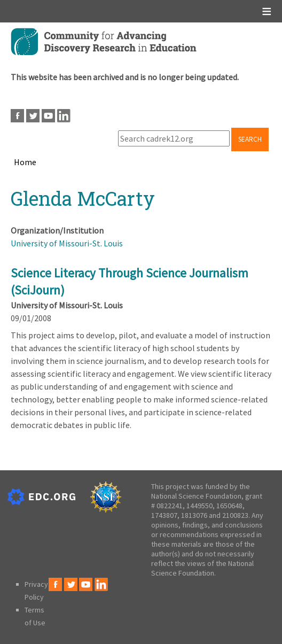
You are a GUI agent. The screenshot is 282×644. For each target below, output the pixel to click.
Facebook (17, 116)
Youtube (48, 116)
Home (25, 162)
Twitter (33, 116)
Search (250, 139)
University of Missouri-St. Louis (67, 243)
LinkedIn (64, 116)
